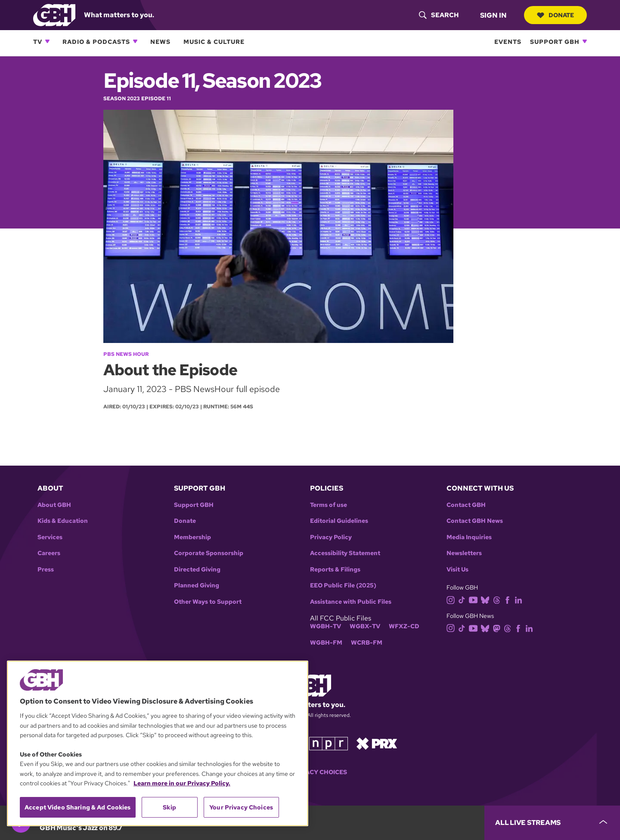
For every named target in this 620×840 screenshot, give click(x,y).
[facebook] (509, 599)
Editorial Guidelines (339, 521)
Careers (49, 553)
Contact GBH (466, 505)
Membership (192, 537)
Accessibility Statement (345, 553)
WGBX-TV (365, 626)
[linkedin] (520, 599)
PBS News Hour (126, 354)
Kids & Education (63, 521)
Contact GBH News (475, 521)
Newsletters (464, 553)
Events (508, 42)
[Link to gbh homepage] (54, 14)
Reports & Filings (335, 570)
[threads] (498, 599)
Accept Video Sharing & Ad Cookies (78, 807)
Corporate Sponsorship (209, 553)
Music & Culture (214, 42)
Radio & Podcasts (96, 42)
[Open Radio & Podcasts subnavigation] (135, 41)
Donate (555, 15)
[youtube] (475, 599)
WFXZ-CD (404, 626)
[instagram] (453, 599)
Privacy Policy (331, 537)
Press (46, 570)
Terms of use (329, 505)
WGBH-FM (326, 643)
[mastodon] (498, 628)
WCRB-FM (367, 643)
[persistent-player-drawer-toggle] (552, 823)
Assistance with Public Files (351, 602)
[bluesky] (487, 599)
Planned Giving (197, 585)
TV (38, 42)
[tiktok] (463, 599)
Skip (169, 807)
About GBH (54, 505)
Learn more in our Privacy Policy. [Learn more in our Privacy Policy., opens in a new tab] (182, 783)
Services (50, 537)
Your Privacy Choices (310, 772)
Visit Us (457, 570)
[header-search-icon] (439, 15)
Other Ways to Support (208, 602)
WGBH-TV (325, 626)
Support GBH (555, 42)
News (160, 42)
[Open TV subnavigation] (47, 41)
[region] (158, 743)
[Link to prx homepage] (377, 743)
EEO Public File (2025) (343, 585)
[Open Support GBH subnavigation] (585, 41)
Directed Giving (197, 570)
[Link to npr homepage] (329, 743)
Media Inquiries (469, 537)
